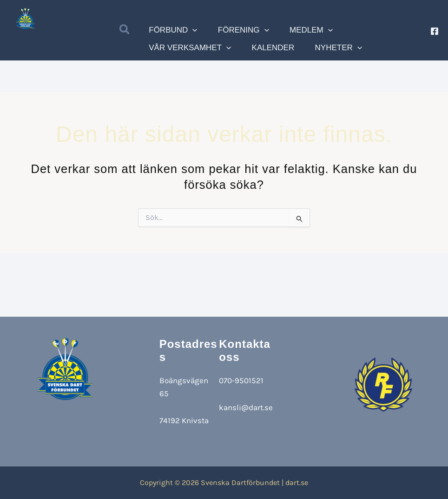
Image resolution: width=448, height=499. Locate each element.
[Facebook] (435, 31)
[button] (125, 32)
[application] (187, 31)
